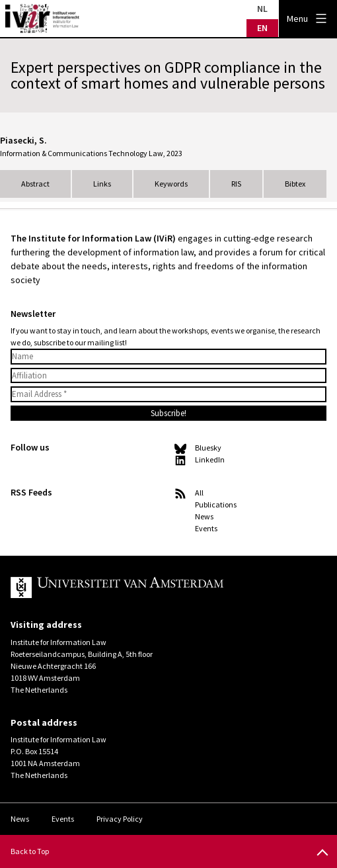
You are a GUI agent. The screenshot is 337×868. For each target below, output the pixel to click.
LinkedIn (210, 459)
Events (206, 528)
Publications (216, 504)
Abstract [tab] (35, 184)
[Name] (168, 357)
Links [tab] (102, 184)
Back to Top (30, 851)
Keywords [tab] (171, 184)
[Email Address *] (168, 394)
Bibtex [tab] (295, 184)
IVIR (42, 19)
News (204, 516)
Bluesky (208, 448)
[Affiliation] (168, 376)
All (199, 493)
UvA (158, 587)
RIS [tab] (236, 184)
